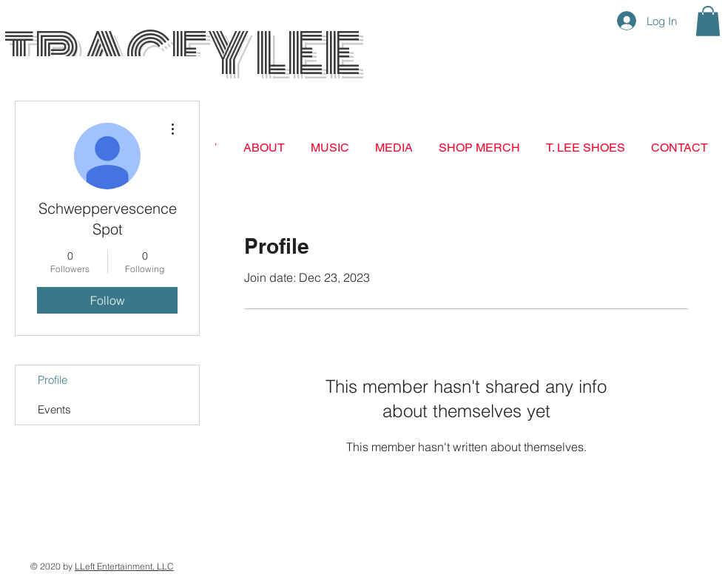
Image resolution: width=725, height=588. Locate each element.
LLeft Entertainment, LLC (124, 566)
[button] (708, 21)
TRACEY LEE (182, 54)
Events (54, 409)
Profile (53, 380)
